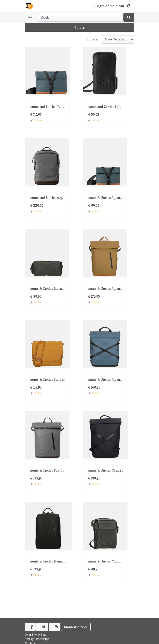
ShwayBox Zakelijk (37, 639)
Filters (79, 27)
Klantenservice (76, 627)
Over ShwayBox (35, 635)
